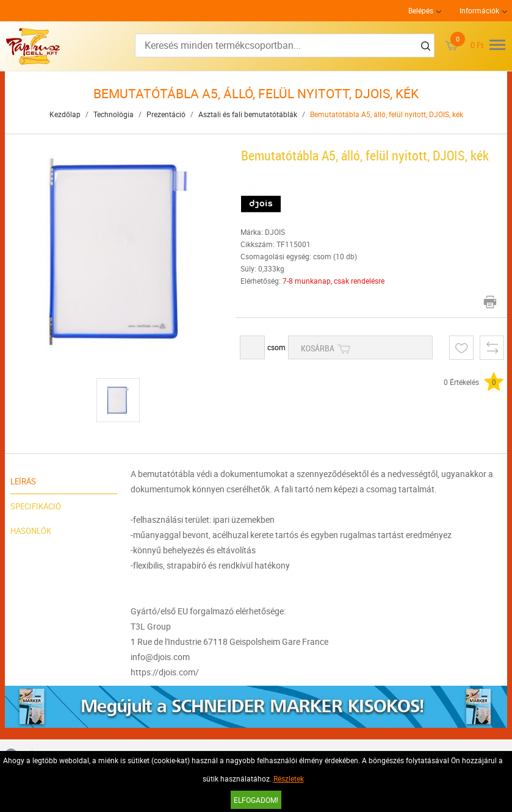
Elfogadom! (256, 800)
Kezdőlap (65, 114)
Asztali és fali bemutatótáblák (248, 114)
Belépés (421, 10)
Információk (479, 10)
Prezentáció (166, 114)
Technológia (114, 114)
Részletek (289, 778)
